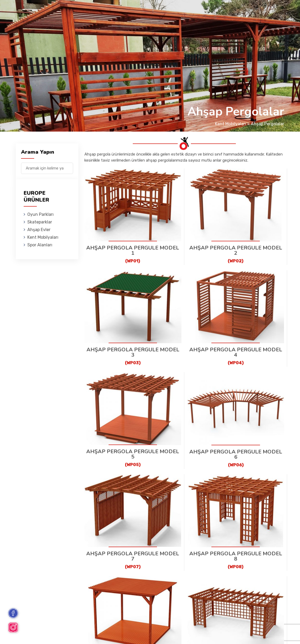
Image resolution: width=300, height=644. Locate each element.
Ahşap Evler (136, 12)
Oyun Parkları (70, 12)
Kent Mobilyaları (171, 12)
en (266, 13)
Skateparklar (104, 12)
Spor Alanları (208, 12)
